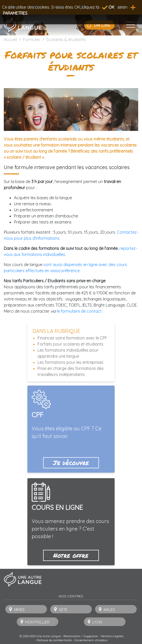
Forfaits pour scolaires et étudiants (70, 344)
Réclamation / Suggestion (81, 636)
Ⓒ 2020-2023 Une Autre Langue (40, 636)
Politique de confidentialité (54, 640)
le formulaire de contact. (80, 311)
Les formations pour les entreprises (70, 362)
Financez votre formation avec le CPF (72, 338)
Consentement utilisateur (91, 640)
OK (108, 7)
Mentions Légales (112, 636)
